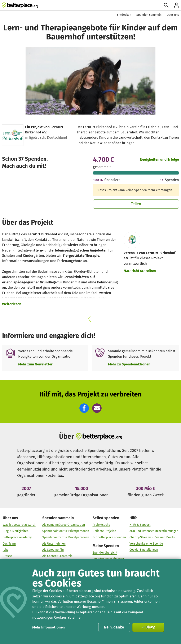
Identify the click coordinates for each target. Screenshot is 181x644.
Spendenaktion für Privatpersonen (66, 531)
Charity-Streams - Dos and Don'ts (152, 537)
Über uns (173, 15)
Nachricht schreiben (140, 271)
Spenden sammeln (149, 15)
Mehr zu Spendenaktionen (129, 364)
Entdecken (124, 15)
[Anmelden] (176, 5)
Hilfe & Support (140, 525)
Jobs (6, 550)
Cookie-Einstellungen (144, 550)
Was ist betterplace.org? (19, 525)
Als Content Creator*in (57, 556)
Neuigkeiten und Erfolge (159, 159)
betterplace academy (17, 537)
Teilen (136, 204)
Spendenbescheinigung (108, 559)
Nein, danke (114, 627)
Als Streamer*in (53, 550)
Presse (7, 556)
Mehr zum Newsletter (35, 364)
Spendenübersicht (105, 553)
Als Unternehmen (54, 543)
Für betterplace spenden (109, 537)
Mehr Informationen (48, 627)
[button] (84, 408)
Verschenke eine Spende (146, 543)
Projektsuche (101, 525)
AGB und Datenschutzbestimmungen (154, 531)
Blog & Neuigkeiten (16, 531)
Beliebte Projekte (104, 531)
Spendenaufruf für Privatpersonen (66, 537)
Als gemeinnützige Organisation (64, 525)
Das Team (9, 543)
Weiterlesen (12, 304)
